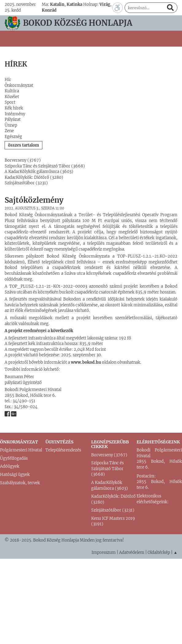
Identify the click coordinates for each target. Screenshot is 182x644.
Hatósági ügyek (15, 475)
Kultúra (12, 91)
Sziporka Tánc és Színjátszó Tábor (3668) (45, 166)
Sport (10, 102)
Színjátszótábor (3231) (26, 183)
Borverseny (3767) (23, 160)
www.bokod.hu (86, 362)
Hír (8, 80)
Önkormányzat (19, 85)
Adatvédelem (132, 552)
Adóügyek (10, 466)
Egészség (13, 137)
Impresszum (104, 552)
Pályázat (13, 119)
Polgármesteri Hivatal (21, 450)
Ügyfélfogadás (14, 458)
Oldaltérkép (159, 552)
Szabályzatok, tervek (20, 483)
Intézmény (15, 114)
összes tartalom (23, 145)
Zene (9, 131)
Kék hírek (14, 108)
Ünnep (11, 125)
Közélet (12, 97)
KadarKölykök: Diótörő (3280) (34, 177)
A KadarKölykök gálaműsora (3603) (39, 172)
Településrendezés (63, 450)
